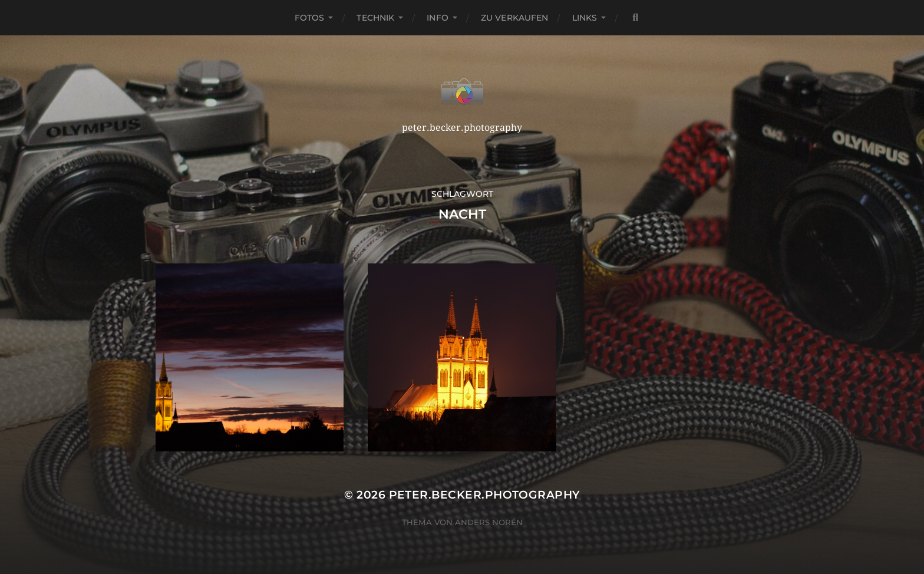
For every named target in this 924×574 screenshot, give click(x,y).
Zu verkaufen (515, 18)
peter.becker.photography (484, 495)
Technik (375, 18)
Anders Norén (489, 522)
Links (585, 18)
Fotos (310, 18)
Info (438, 18)
